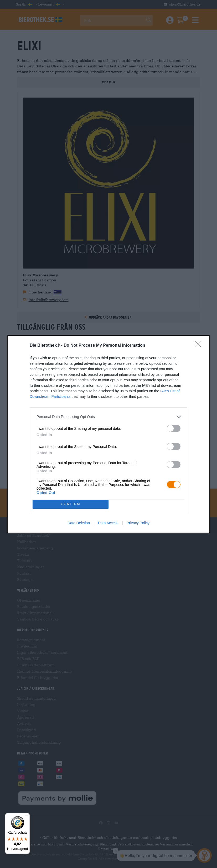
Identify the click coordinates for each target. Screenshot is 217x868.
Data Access (108, 523)
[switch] (174, 428)
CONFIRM (71, 504)
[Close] (199, 346)
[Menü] (27, 816)
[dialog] (109, 434)
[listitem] (109, 417)
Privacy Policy (138, 523)
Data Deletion (79, 523)
